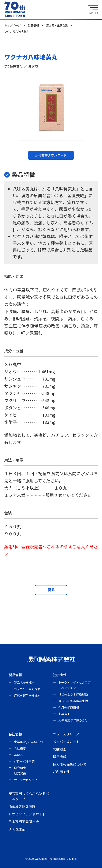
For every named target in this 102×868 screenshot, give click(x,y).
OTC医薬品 (17, 829)
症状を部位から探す (27, 696)
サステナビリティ (26, 780)
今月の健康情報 (69, 708)
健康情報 (60, 675)
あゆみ (18, 755)
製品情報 (15, 675)
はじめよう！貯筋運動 (73, 695)
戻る (51, 590)
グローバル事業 (24, 762)
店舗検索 (60, 749)
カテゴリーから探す (27, 689)
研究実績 (20, 774)
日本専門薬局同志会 (24, 822)
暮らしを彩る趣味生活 (73, 701)
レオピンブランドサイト (27, 814)
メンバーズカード (66, 742)
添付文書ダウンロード (51, 155)
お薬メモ (64, 714)
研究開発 (20, 768)
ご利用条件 (61, 772)
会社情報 (15, 734)
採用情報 (60, 757)
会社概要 (20, 749)
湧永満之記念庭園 (22, 807)
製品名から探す (24, 683)
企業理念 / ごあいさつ (28, 742)
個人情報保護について (70, 764)
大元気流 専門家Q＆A (72, 721)
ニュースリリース (66, 734)
